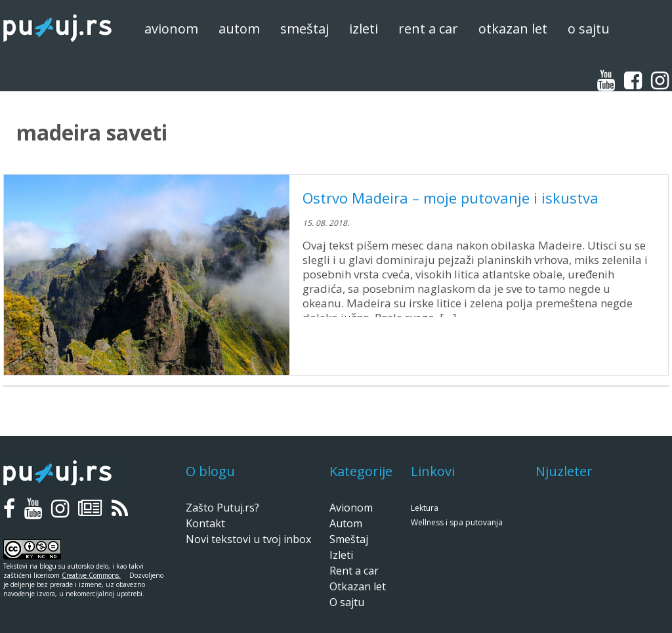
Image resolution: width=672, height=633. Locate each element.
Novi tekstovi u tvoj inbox (248, 539)
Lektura (425, 508)
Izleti (364, 29)
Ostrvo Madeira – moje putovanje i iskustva (451, 198)
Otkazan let (513, 29)
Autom (239, 29)
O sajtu (589, 29)
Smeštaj (304, 29)
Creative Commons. (91, 575)
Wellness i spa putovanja (457, 522)
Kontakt (205, 523)
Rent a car (428, 29)
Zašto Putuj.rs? (222, 508)
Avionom (171, 29)
